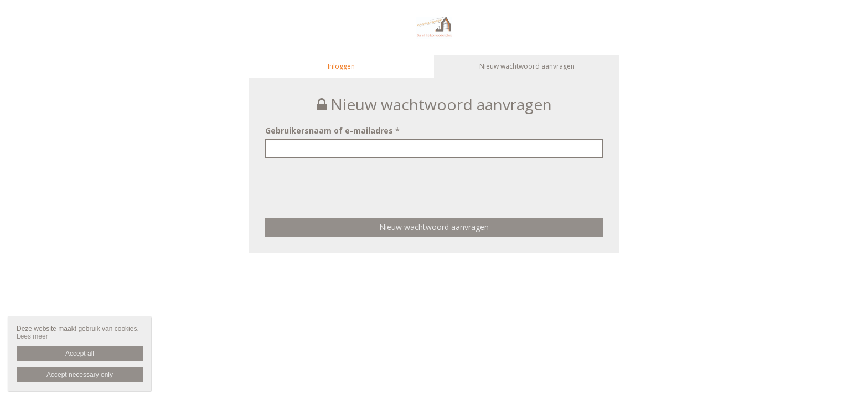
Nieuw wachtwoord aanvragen (527, 66)
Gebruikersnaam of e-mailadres (332, 131)
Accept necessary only (80, 375)
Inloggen (341, 66)
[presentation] (349, 180)
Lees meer (32, 336)
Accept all (80, 354)
